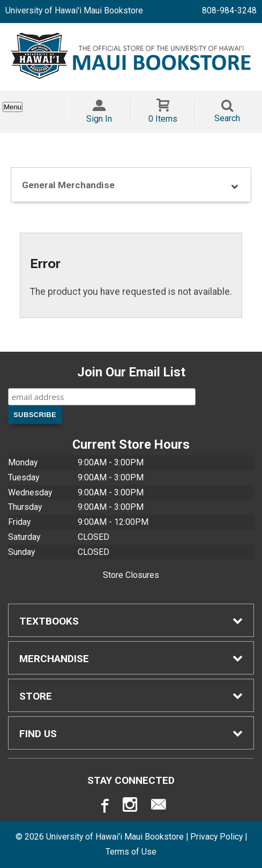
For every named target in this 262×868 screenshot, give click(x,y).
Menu (13, 107)
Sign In (99, 119)
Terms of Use (131, 852)
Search (227, 118)
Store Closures (131, 575)
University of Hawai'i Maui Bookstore (74, 10)
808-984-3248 (229, 10)
